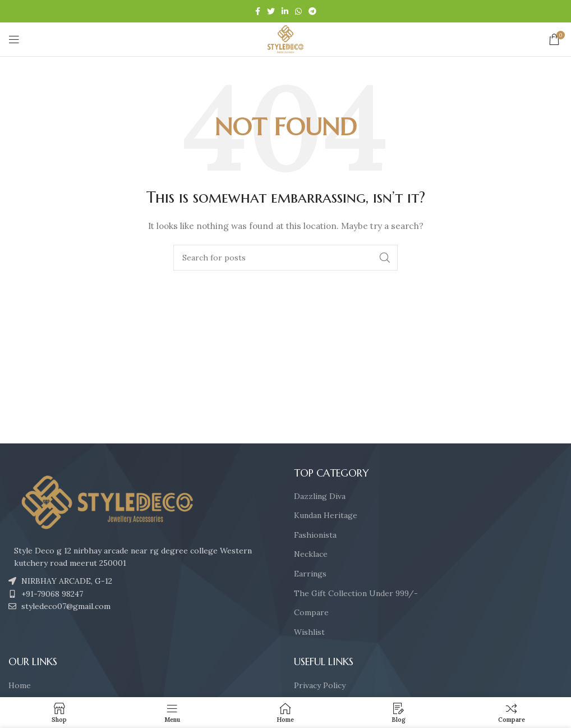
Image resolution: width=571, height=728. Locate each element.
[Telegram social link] (312, 11)
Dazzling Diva (320, 496)
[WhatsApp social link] (298, 11)
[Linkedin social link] (285, 11)
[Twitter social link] (271, 11)
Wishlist (309, 632)
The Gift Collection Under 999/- (356, 593)
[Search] (285, 258)
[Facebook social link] (258, 11)
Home (20, 685)
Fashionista (315, 535)
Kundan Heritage (326, 515)
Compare (311, 612)
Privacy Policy (320, 685)
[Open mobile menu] (14, 39)
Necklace (311, 554)
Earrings (310, 574)
